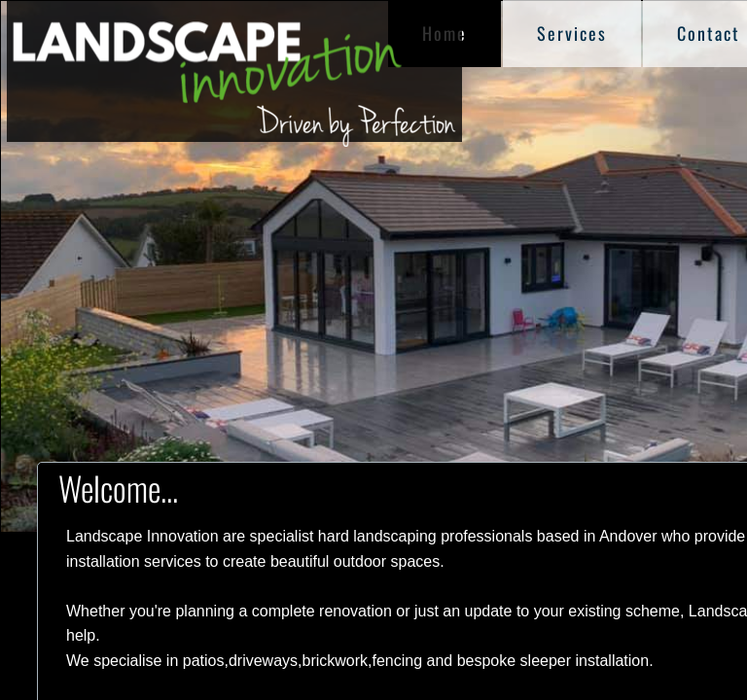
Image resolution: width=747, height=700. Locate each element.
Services (572, 33)
